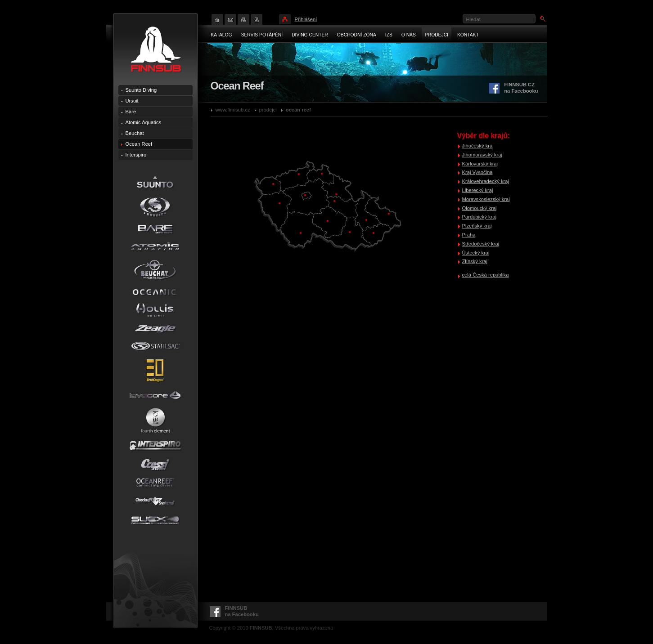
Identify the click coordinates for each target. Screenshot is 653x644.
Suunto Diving (141, 90)
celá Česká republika (486, 275)
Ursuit (132, 101)
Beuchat (135, 133)
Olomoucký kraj (480, 208)
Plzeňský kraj (477, 226)
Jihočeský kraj (478, 146)
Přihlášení (306, 19)
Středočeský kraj (481, 244)
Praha (469, 235)
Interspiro (136, 155)
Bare (131, 112)
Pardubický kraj (479, 217)
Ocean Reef (298, 110)
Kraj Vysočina (477, 172)
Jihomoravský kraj (482, 155)
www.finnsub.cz (233, 110)
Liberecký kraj (478, 190)
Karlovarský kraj (480, 164)
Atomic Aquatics (144, 122)
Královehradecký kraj (486, 181)
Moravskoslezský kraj (486, 199)
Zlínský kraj (475, 261)
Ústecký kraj (476, 253)
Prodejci (268, 110)
